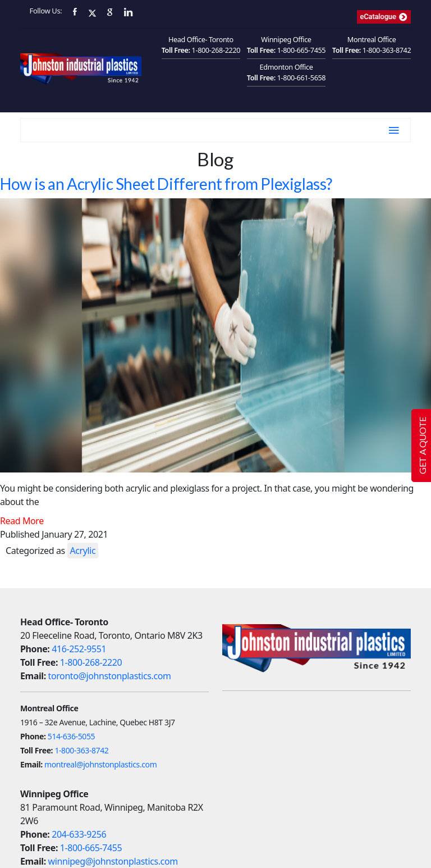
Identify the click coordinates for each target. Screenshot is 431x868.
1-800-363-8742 (387, 50)
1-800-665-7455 (302, 50)
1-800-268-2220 (216, 50)
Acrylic (83, 551)
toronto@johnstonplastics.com (110, 676)
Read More (22, 521)
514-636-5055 (71, 736)
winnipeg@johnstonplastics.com (113, 861)
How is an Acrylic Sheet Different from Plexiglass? (166, 184)
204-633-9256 (79, 834)
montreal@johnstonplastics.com (100, 764)
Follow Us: (46, 11)
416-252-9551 (79, 649)
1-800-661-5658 (302, 78)
